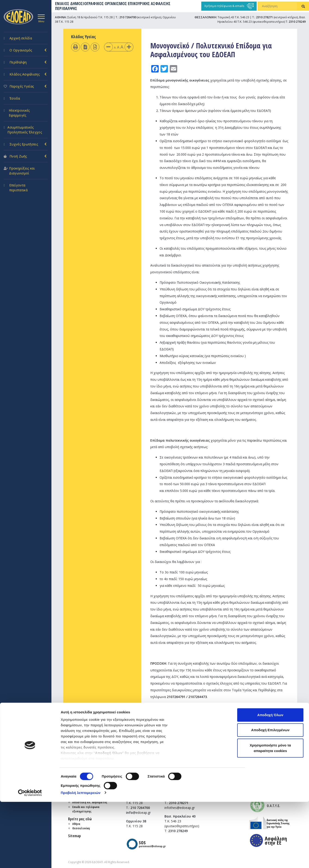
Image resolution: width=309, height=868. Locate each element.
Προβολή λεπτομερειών (81, 859)
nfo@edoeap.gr (227, 714)
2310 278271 (264, 17)
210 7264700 (128, 17)
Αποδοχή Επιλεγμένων (270, 796)
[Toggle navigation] (41, 18)
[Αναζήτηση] (278, 6)
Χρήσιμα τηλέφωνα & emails (229, 6)
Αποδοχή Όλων (270, 781)
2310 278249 (297, 22)
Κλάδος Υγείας (84, 37)
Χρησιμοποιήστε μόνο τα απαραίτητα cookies (270, 814)
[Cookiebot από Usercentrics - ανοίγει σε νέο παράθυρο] (30, 859)
